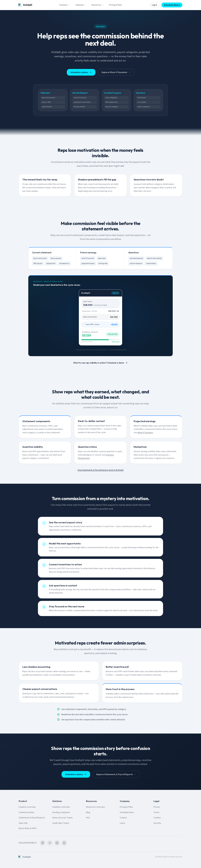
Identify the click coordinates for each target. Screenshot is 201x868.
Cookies (157, 818)
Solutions (81, 5)
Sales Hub (23, 823)
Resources (98, 5)
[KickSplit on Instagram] (43, 843)
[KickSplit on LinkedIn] (57, 843)
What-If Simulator (145, 433)
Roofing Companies (61, 812)
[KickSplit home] (25, 5)
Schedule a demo (81, 72)
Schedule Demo (172, 5)
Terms (156, 812)
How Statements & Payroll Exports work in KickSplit (101, 470)
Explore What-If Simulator (116, 72)
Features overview (27, 807)
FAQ (88, 818)
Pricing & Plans (115, 5)
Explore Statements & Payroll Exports (116, 774)
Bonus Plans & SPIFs (28, 828)
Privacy (157, 807)
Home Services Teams (63, 818)
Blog (88, 812)
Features (65, 5)
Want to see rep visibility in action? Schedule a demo (100, 363)
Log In (154, 5)
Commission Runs (27, 812)
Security (157, 823)
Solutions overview (61, 807)
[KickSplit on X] (50, 843)
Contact (123, 818)
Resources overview (95, 807)
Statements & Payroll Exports (32, 818)
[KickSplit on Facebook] (64, 843)
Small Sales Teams (61, 823)
